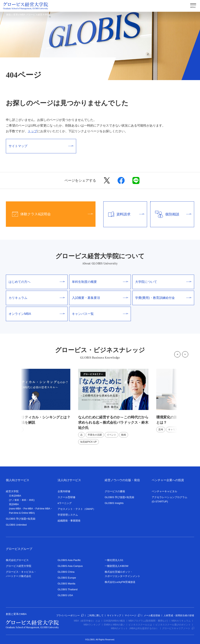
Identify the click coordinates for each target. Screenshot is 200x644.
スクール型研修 (67, 497)
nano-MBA (15, 509)
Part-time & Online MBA (21, 513)
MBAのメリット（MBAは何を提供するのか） (135, 628)
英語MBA (14, 504)
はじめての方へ (37, 282)
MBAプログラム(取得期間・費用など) (148, 621)
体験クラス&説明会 (49, 214)
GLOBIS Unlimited (16, 525)
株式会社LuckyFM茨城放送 (120, 582)
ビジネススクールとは (140, 625)
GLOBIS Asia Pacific (69, 560)
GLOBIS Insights (114, 503)
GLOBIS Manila (66, 584)
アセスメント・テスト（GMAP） (77, 509)
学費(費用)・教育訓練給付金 (163, 298)
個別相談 (171, 214)
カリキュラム (37, 298)
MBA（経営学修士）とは (87, 621)
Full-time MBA (43, 509)
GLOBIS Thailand (68, 589)
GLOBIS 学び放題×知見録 (21, 519)
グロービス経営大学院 (19, 566)
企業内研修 (64, 491)
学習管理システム (68, 515)
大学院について (163, 282)
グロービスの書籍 (115, 491)
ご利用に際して (95, 615)
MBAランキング (92, 625)
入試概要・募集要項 (100, 298)
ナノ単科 (14, 500)
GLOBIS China (66, 572)
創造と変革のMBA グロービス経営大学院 (28, 15)
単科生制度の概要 (100, 282)
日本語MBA (15, 496)
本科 (31, 500)
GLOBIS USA (65, 595)
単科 (24, 500)
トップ (32, 131)
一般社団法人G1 (114, 560)
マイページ (132, 615)
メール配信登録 (152, 615)
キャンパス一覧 (100, 314)
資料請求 (124, 214)
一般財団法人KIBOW (117, 566)
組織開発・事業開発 (69, 521)
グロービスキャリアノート (178, 628)
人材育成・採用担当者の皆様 (179, 615)
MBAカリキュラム (181, 621)
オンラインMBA (37, 314)
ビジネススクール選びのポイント (173, 625)
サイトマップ (41, 146)
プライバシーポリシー (70, 615)
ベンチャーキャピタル (164, 491)
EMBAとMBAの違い (114, 625)
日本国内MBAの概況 (114, 621)
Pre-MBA (28, 509)
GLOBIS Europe (67, 578)
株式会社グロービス (17, 560)
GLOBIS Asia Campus (70, 566)
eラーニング (65, 503)
